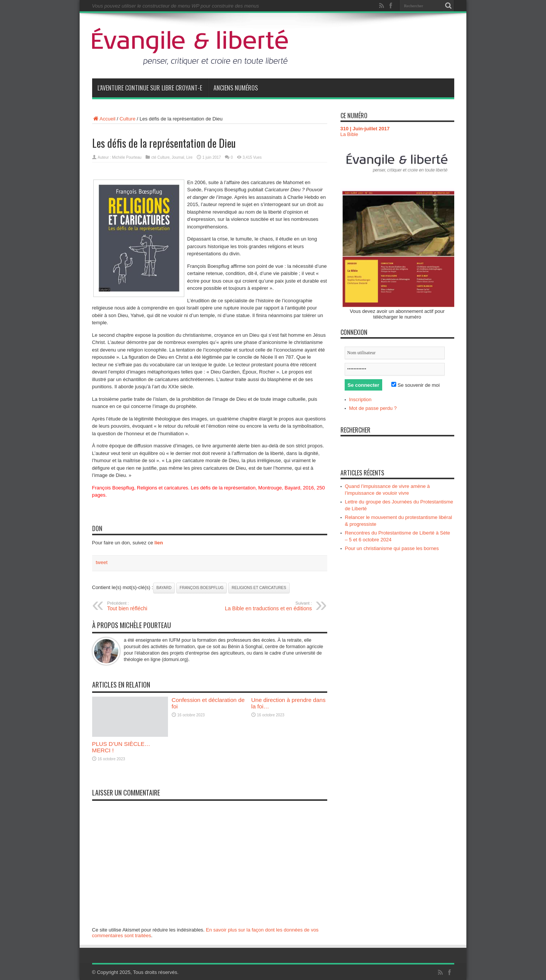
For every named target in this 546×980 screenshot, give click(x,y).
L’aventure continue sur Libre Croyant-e (150, 88)
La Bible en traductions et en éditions (266, 606)
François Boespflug (202, 588)
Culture (127, 119)
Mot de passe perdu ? (373, 408)
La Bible (349, 134)
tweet (102, 562)
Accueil (104, 119)
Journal (178, 157)
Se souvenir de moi (416, 385)
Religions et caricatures (259, 588)
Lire (189, 157)
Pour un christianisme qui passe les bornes (392, 548)
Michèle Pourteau (127, 157)
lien (158, 543)
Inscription (360, 399)
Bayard (164, 588)
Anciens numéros (236, 88)
